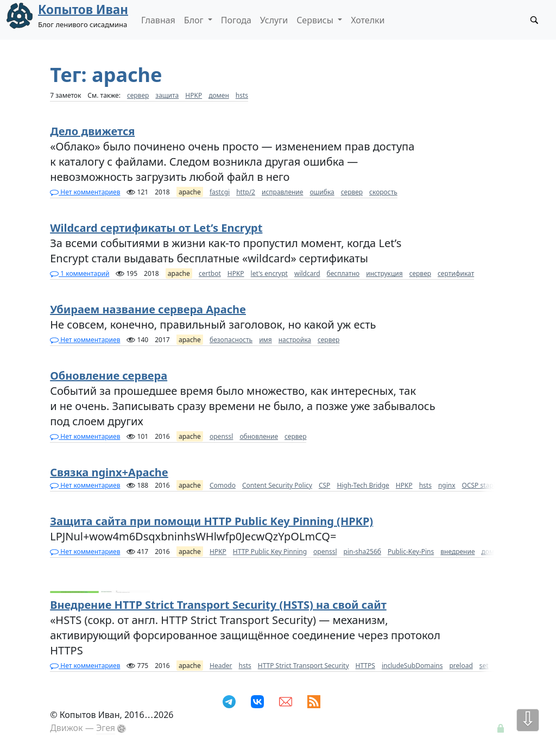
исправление (282, 192)
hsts (242, 95)
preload (461, 666)
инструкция (384, 273)
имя (266, 340)
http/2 (246, 192)
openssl (221, 436)
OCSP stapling (484, 485)
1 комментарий (80, 273)
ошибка (322, 192)
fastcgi (220, 192)
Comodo (223, 485)
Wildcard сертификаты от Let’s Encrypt (156, 228)
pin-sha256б (362, 552)
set (484, 666)
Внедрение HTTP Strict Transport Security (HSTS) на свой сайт (218, 605)
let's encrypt (269, 273)
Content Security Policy (277, 485)
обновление (259, 436)
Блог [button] (195, 20)
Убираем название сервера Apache (148, 309)
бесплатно (343, 273)
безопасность (231, 340)
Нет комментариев (85, 192)
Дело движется (92, 131)
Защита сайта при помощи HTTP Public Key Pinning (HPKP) (211, 521)
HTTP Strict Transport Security (304, 666)
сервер (138, 95)
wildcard (307, 273)
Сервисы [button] (316, 20)
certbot (210, 273)
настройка (295, 340)
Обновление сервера (109, 376)
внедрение (457, 552)
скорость (383, 192)
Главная (158, 20)
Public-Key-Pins (411, 552)
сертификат (456, 273)
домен (219, 95)
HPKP (194, 95)
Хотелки (368, 20)
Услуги (274, 20)
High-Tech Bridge (363, 485)
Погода (236, 20)
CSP (324, 485)
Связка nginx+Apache (109, 472)
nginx (447, 485)
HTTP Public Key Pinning (270, 552)
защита (167, 95)
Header (221, 666)
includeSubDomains (412, 666)
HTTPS (365, 666)
